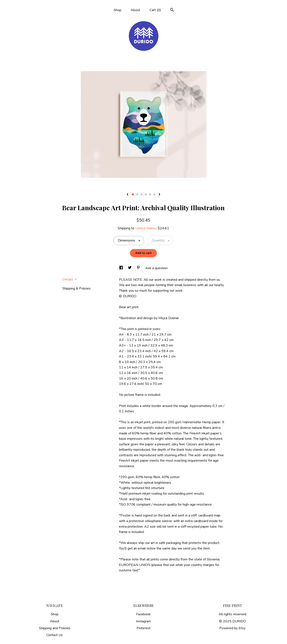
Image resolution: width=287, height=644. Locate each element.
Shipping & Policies (77, 288)
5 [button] (150, 194)
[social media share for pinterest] (139, 268)
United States (146, 228)
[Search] (172, 10)
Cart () (155, 10)
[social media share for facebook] (122, 268)
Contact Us (55, 635)
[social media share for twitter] (130, 268)
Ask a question (156, 268)
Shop (117, 10)
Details (70, 279)
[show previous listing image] (128, 195)
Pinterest (143, 628)
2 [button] (137, 194)
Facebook (143, 614)
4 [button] (146, 194)
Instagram (143, 621)
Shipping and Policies (55, 628)
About (135, 10)
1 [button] (133, 194)
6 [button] (154, 194)
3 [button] (141, 194)
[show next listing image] (159, 195)
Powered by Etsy (232, 628)
